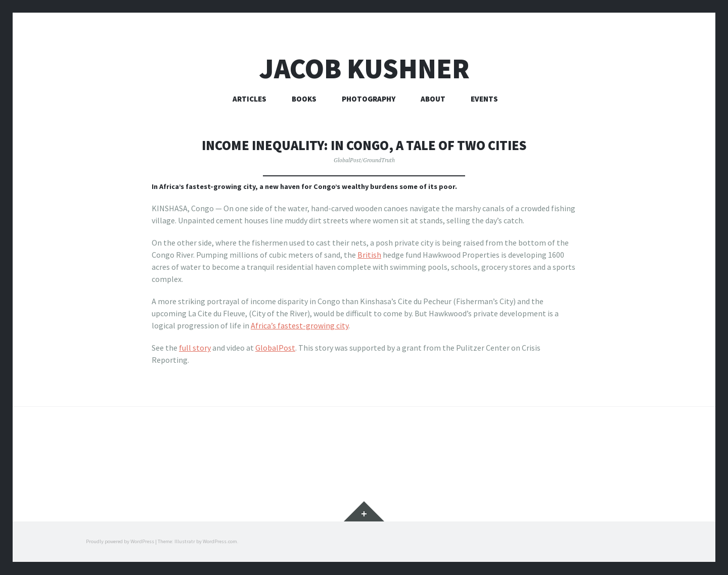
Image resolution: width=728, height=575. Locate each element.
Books (304, 99)
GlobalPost (275, 348)
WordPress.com (220, 542)
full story (195, 348)
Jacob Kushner (364, 68)
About (433, 99)
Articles (249, 99)
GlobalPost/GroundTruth (364, 160)
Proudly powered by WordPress (120, 542)
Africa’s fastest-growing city (300, 325)
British (369, 255)
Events (484, 99)
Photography (369, 99)
